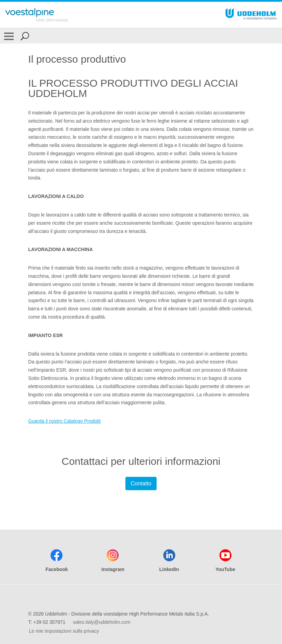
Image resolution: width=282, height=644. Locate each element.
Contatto (141, 484)
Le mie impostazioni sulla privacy (64, 631)
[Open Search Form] (25, 36)
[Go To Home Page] (37, 15)
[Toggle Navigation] (9, 36)
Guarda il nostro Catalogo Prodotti (64, 421)
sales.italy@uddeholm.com (102, 622)
